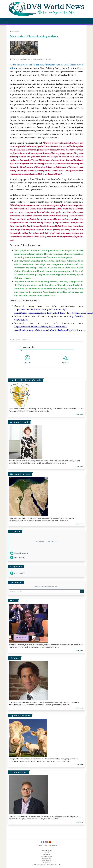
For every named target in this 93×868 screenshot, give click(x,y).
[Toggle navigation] (6, 21)
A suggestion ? (18, 573)
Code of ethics (47, 861)
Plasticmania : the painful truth (25, 380)
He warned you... (19, 772)
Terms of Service (46, 851)
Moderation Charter (46, 857)
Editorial (14, 658)
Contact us (46, 855)
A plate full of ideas (20, 716)
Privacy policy (46, 859)
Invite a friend (17, 557)
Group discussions (19, 553)
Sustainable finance (20, 474)
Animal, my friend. (19, 422)
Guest (13, 600)
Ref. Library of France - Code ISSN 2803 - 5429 (47, 865)
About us (46, 853)
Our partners (46, 863)
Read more (79, 650)
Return (14, 31)
